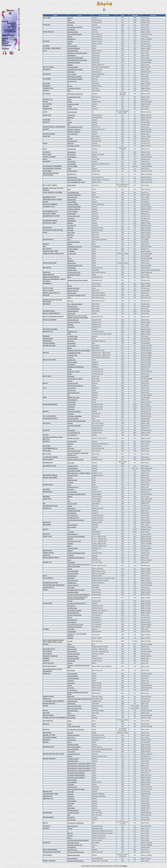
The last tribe (71, 430)
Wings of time (72, 402)
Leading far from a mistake (75, 69)
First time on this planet (74, 411)
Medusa (70, 102)
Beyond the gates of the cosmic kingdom (79, 350)
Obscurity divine (72, 441)
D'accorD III (71, 22)
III (68, 522)
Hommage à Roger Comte (75, 265)
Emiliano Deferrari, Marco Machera (78, 280)
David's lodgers (72, 157)
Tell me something (73, 67)
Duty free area (72, 390)
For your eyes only (73, 383)
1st (68, 529)
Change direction (72, 400)
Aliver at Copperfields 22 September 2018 (79, 699)
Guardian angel (72, 583)
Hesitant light (71, 661)
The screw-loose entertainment (76, 536)
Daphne (70, 106)
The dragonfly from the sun (75, 386)
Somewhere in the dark (74, 275)
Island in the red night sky (75, 627)
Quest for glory (72, 740)
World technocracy (73, 534)
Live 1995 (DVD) (73, 515)
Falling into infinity (73, 761)
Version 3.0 (71, 341)
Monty (69, 277)
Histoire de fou (72, 263)
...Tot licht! (71, 532)
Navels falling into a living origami (77, 60)
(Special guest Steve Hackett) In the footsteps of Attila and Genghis (78, 598)
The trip (70, 617)
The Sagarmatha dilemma (75, 34)
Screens (70, 569)
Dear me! (70, 237)
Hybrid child (71, 562)
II (68, 83)
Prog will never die (73, 580)
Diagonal (70, 423)
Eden (69, 91)
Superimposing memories (75, 246)
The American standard (74, 747)
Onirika (70, 685)
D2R (69, 124)
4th (69, 395)
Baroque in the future (74, 288)
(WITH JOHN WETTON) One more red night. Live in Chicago (79, 565)
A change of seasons (73, 759)
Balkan (70, 44)
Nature (69, 546)
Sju (69, 136)
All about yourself (73, 466)
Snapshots (70, 543)
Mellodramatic (72, 221)
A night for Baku (72, 608)
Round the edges (72, 112)
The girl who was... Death (75, 379)
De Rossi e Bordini (73, 204)
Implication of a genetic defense (77, 494)
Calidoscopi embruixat (74, 209)
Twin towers (71, 448)
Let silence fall (72, 225)
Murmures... (71, 261)
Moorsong (70, 228)
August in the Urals (73, 320)
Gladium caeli (72, 360)
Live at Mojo (71, 752)
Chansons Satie (72, 293)
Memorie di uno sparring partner (77, 421)
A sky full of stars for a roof (75, 624)
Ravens (70, 348)
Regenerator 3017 (73, 620)
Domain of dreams (73, 656)
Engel (69, 189)
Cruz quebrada (72, 164)
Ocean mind (71, 587)
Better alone (71, 696)
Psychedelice (71, 251)
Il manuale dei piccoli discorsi (76, 558)
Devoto (70, 374)
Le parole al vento (73, 336)
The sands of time (73, 475)
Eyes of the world (73, 134)
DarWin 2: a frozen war (74, 129)
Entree (69, 721)
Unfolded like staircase (74, 511)
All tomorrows (72, 161)
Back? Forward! (72, 649)
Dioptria (70, 496)
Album (70, 644)
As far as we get (72, 81)
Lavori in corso (72, 388)
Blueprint (70, 223)
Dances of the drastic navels (75, 58)
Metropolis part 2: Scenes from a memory (79, 763)
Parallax (70, 506)
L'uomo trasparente (73, 418)
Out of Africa (71, 232)
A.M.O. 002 (71, 629)
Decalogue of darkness (74, 62)
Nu (68, 256)
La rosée (70, 641)
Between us (71, 117)
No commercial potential (75, 610)
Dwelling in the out (73, 487)
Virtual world (71, 313)
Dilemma (70, 550)
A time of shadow (73, 211)
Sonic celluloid (72, 622)
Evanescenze (71, 683)
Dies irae (70, 381)
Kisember (70, 41)
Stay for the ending (73, 571)
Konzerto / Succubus (73, 438)
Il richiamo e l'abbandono (75, 416)
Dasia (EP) (71, 143)
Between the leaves (73, 290)
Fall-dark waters (72, 270)
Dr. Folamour (71, 715)
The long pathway (73, 674)
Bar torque (71, 230)
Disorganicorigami (73, 51)
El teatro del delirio (73, 311)
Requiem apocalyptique (74, 195)
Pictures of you (72, 174)
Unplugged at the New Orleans (76, 590)
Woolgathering (72, 152)
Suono (69, 560)
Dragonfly (70, 733)
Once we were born (73, 585)
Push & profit (71, 508)
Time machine (72, 718)
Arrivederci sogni (72, 701)
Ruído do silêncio (73, 171)
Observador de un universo (75, 94)
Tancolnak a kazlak (73, 592)
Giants (69, 169)
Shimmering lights (73, 32)
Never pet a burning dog (74, 706)
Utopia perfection (72, 525)
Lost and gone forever (74, 754)
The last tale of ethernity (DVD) (77, 295)
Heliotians (70, 324)
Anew (69, 298)
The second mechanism (74, 426)
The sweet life (72, 154)
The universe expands (74, 654)
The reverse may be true (74, 541)
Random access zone (73, 397)
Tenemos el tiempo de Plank (75, 459)
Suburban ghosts (72, 177)
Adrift (69, 334)
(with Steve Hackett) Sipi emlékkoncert (79, 594)
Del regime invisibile (73, 146)
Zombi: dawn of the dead (75, 76)
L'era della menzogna (74, 309)
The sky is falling (72, 166)
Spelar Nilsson (72, 185)
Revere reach (71, 737)
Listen (69, 485)
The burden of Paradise (74, 471)
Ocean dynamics (72, 651)
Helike (69, 20)
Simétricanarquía (72, 480)
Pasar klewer (71, 407)
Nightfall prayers (72, 332)
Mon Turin (71, 235)
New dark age (71, 606)
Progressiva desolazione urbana (76, 553)
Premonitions (71, 29)
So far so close (72, 404)
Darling (70, 122)
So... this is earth (72, 492)
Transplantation (72, 631)
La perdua (70, 482)
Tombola (70, 139)
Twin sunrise (71, 647)
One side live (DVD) (73, 658)
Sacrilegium (71, 376)
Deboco (70, 244)
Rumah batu (71, 409)
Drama (69, 742)
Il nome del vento (72, 306)
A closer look (71, 115)
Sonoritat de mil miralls (74, 207)
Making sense (71, 39)
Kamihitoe (71, 638)
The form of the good (74, 322)
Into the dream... (72, 513)
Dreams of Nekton (73, 249)
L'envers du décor (73, 109)
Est (69, 499)
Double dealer (72, 703)
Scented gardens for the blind (76, 730)
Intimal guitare (72, 199)
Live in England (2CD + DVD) (76, 182)
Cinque (70, 369)
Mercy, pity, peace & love (75, 708)
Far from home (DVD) (74, 272)
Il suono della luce (73, 468)
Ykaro (69, 713)
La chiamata (71, 218)
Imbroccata (71, 489)
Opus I (69, 446)
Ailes (69, 501)
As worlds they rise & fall (75, 27)
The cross (70, 301)
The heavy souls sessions (75, 615)
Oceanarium (71, 327)
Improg (70, 86)
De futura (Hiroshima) (74, 48)
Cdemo (70, 99)
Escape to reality (72, 503)
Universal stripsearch (73, 242)
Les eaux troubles (73, 339)
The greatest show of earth (75, 127)
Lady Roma (71, 688)
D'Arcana (70, 25)
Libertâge (70, 539)
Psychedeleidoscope (73, 192)
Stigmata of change (73, 744)
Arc (69, 428)
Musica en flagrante (73, 749)
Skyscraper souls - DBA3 (75, 180)
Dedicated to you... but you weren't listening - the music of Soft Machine (78, 317)
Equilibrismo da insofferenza (76, 367)
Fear (69, 120)
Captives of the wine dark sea (76, 520)
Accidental (71, 555)
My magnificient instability (75, 79)
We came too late (72, 141)
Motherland (71, 72)
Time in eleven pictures (74, 451)
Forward (70, 601)
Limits (69, 724)
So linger (70, 663)
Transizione (71, 681)
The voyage (71, 463)
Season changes (72, 527)
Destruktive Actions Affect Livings (77, 53)
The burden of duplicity (74, 88)
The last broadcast (73, 710)
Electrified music (72, 197)
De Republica (71, 364)
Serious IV (71, 357)
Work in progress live (74, 393)
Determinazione (72, 576)
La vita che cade (72, 690)
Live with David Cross (74, 433)
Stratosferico (71, 578)
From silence (71, 670)
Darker (70, 159)
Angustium (71, 414)
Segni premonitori (73, 676)
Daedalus (70, 65)
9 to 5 (69, 239)
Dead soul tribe (72, 214)
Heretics (70, 756)
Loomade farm (72, 149)
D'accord (70, 18)
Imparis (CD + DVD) (74, 371)
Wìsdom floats (72, 268)
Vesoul (69, 258)
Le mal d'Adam (72, 254)
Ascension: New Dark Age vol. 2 (77, 603)
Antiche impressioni (73, 678)
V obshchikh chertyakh (74, 353)
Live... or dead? (72, 74)
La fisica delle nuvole (74, 216)
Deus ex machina (72, 362)
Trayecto (70, 478)
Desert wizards (72, 346)
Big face (70, 36)
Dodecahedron (72, 55)
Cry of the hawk (72, 435)
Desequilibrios (72, 343)
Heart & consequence (74, 735)
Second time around (73, 104)
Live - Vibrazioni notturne (75, 304)
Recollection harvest (73, 613)
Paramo (70, 286)
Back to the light (72, 46)
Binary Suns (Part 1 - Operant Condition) (79, 473)
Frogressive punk (72, 355)
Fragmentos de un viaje (74, 97)
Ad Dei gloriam (72, 202)
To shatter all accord (73, 518)
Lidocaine (70, 444)
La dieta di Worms (73, 457)
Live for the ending (73, 573)
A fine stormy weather (74, 726)
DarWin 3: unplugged (74, 132)
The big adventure (73, 548)
